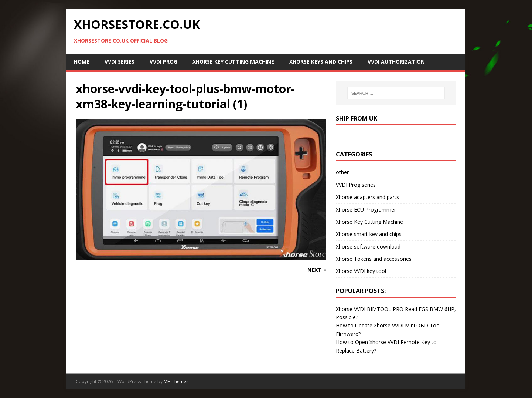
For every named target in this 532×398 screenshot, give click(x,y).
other (342, 172)
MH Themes (176, 382)
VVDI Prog (163, 62)
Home (82, 62)
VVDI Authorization (396, 62)
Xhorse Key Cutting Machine (233, 62)
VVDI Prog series (356, 185)
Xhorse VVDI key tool (361, 271)
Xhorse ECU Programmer (366, 210)
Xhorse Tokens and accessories (374, 259)
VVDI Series (120, 62)
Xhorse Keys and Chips (321, 62)
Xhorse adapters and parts (367, 197)
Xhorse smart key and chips (369, 234)
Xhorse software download (368, 247)
